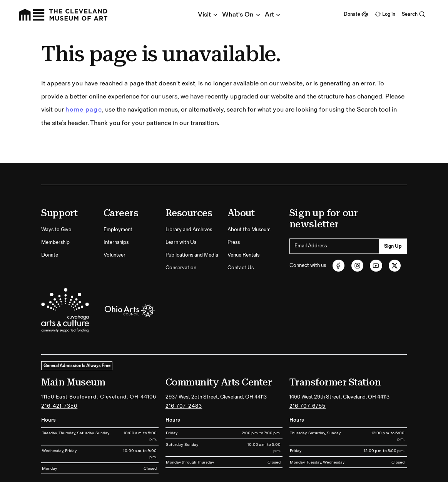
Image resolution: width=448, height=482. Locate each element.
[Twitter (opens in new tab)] (395, 236)
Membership (55, 213)
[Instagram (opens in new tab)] (358, 236)
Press (234, 213)
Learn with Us (181, 213)
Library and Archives (189, 200)
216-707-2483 (184, 377)
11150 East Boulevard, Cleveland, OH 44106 (99, 367)
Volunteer (115, 226)
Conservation (181, 238)
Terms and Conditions (354, 472)
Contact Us (241, 238)
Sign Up (393, 217)
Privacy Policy (394, 472)
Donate (50, 226)
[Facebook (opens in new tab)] (339, 236)
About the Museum (249, 200)
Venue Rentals (243, 226)
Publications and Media (192, 226)
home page (84, 80)
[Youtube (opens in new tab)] (376, 236)
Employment (118, 200)
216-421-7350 (59, 377)
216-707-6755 (308, 377)
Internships (116, 213)
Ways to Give (56, 200)
